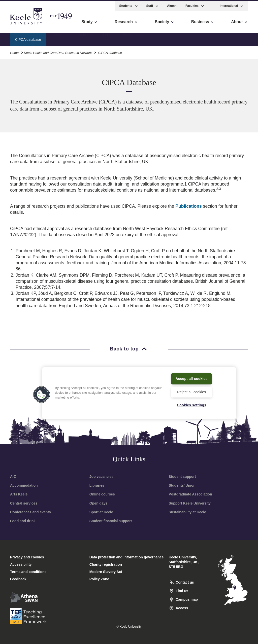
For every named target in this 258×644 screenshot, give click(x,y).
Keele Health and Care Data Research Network (58, 51)
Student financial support (111, 521)
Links (107, 38)
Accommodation (24, 485)
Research (60, 38)
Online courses (102, 494)
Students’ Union (182, 485)
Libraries (97, 485)
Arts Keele (19, 494)
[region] (139, 390)
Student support (182, 477)
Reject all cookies (192, 392)
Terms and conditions (28, 572)
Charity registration (106, 564)
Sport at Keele (101, 512)
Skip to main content (27, 25)
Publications (189, 206)
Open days (99, 503)
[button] (212, 5)
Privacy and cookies (27, 557)
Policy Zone (99, 579)
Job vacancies (102, 477)
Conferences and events (30, 512)
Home (14, 51)
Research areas (134, 38)
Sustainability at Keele (187, 512)
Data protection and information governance (127, 557)
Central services (24, 503)
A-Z (13, 477)
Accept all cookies (192, 375)
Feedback (18, 579)
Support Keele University (190, 503)
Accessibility (19, 25)
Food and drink (23, 521)
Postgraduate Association (190, 494)
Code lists (85, 38)
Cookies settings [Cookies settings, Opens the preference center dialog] (192, 405)
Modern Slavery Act (106, 572)
